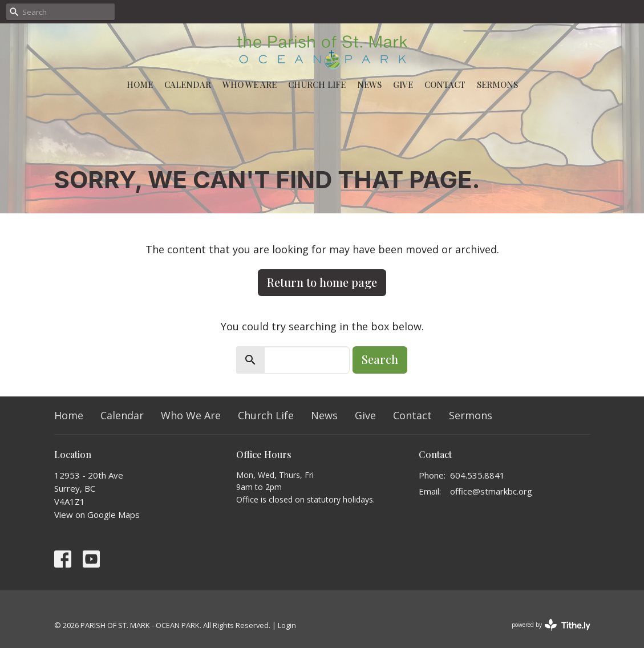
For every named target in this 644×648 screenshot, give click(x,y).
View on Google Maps (97, 515)
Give (403, 84)
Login (287, 625)
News (369, 84)
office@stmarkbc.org (491, 491)
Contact (445, 84)
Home (140, 84)
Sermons (497, 84)
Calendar (188, 84)
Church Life (317, 84)
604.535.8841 (477, 475)
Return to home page (322, 282)
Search (380, 359)
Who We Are (250, 84)
